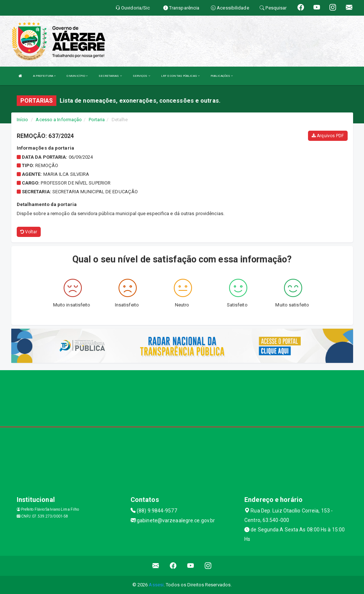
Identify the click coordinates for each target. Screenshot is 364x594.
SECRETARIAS (110, 76)
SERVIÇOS (141, 76)
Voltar (29, 232)
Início (23, 120)
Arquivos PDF (328, 136)
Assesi (156, 585)
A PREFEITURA (44, 76)
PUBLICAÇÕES (222, 76)
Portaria (97, 120)
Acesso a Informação (59, 120)
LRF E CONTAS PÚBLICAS (180, 76)
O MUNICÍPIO (77, 76)
